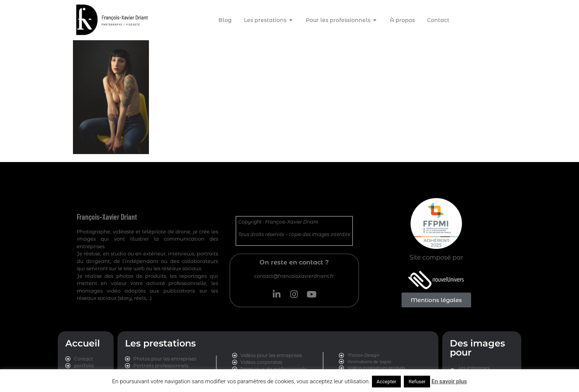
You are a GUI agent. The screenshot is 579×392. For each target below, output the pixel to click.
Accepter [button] (386, 382)
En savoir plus (449, 381)
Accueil (83, 343)
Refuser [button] (417, 382)
